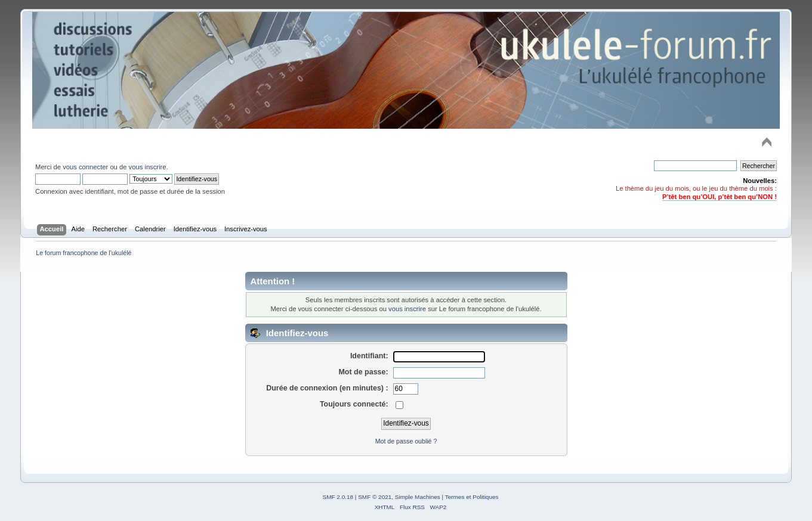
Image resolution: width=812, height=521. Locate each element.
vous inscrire (148, 167)
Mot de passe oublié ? (406, 441)
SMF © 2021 (375, 497)
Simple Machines (418, 497)
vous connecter (85, 167)
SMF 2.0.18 (338, 497)
